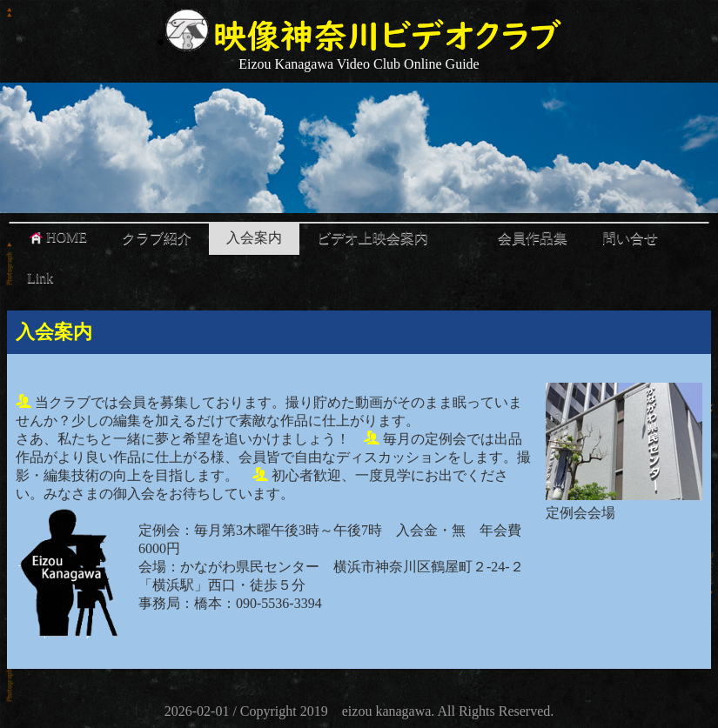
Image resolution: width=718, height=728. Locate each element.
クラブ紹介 (157, 238)
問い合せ (630, 238)
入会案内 (254, 238)
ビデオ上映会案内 (372, 238)
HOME (57, 237)
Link (40, 278)
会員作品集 (533, 238)
